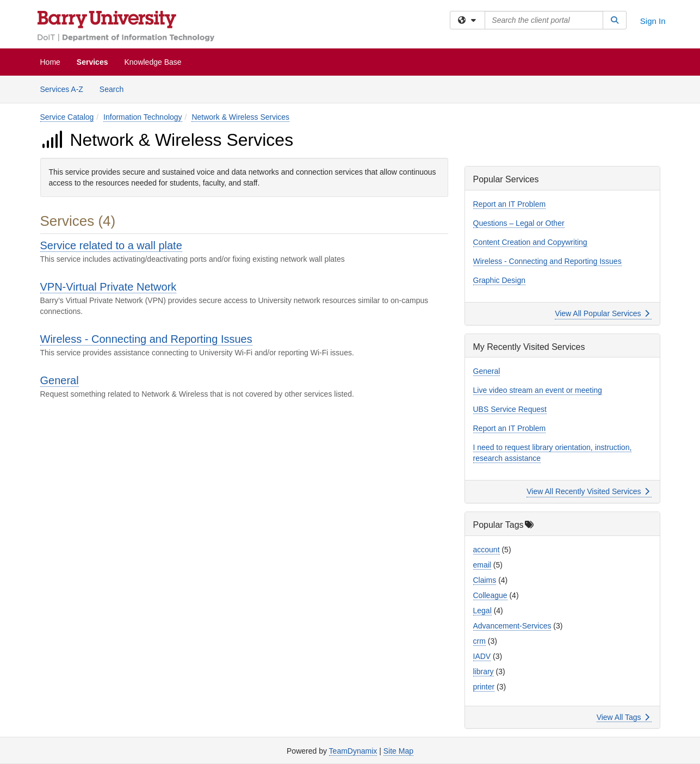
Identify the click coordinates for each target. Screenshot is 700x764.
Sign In (653, 21)
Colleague (490, 595)
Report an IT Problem (510, 204)
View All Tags (623, 717)
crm (479, 641)
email (482, 565)
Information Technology (143, 117)
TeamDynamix (353, 751)
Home (50, 62)
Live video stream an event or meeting (538, 390)
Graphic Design (500, 280)
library (484, 671)
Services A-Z (62, 89)
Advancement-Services (512, 626)
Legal (482, 611)
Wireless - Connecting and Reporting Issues (146, 339)
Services (92, 62)
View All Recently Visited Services (588, 491)
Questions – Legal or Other (519, 223)
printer (484, 687)
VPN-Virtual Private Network (109, 287)
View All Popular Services (602, 313)
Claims (485, 580)
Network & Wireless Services (240, 117)
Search (116, 88)
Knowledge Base (153, 62)
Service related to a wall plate (111, 245)
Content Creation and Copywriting (530, 242)
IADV (482, 656)
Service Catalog (67, 117)
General (60, 380)
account (487, 550)
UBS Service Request (510, 409)
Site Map (398, 751)
